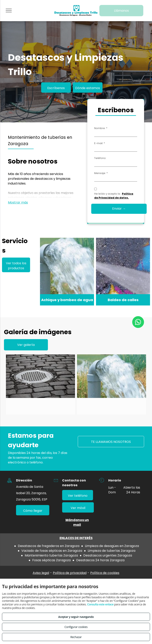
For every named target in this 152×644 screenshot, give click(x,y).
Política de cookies (105, 573)
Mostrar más (18, 202)
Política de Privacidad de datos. (114, 196)
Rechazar (76, 637)
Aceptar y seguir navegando (76, 617)
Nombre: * (101, 128)
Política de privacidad (70, 573)
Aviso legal (41, 573)
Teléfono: (100, 158)
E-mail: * (100, 143)
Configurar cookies (76, 627)
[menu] (9, 10)
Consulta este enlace (100, 604)
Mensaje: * (101, 173)
